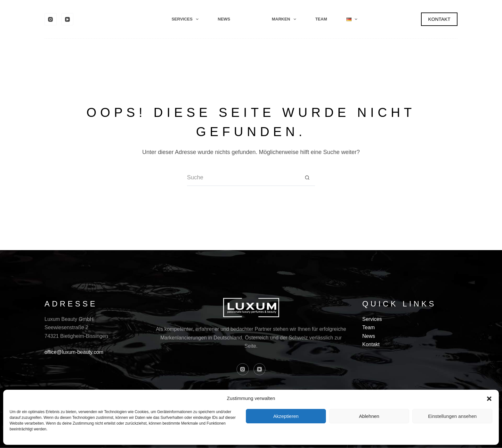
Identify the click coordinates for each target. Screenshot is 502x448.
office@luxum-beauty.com (74, 352)
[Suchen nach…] (243, 178)
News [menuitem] (224, 19)
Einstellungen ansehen (452, 416)
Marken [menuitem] (285, 19)
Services (372, 319)
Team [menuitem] (321, 19)
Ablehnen (369, 416)
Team (369, 327)
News (369, 336)
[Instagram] (51, 19)
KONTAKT (439, 19)
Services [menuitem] (186, 19)
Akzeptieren (286, 416)
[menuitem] (352, 19)
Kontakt (371, 344)
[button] (489, 399)
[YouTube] (68, 19)
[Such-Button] (307, 178)
